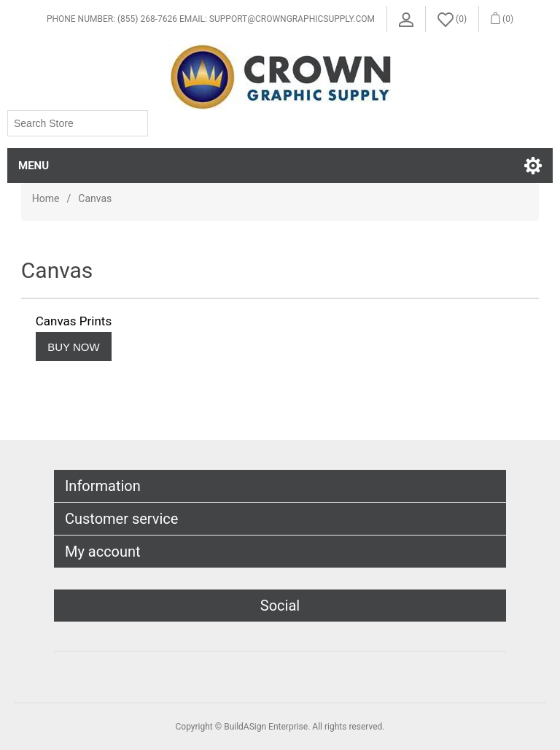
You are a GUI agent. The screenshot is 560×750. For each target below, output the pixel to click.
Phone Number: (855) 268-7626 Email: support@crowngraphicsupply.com (211, 19)
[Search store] (78, 123)
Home (46, 198)
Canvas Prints (74, 321)
